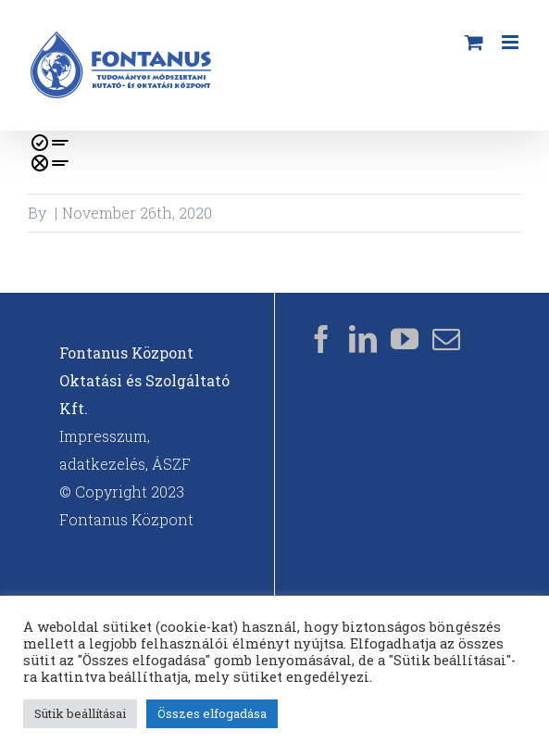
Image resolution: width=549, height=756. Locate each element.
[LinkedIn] (363, 339)
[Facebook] (321, 339)
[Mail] (446, 339)
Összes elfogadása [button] (212, 713)
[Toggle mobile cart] (474, 42)
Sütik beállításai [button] (80, 713)
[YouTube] (405, 339)
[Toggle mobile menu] (512, 42)
